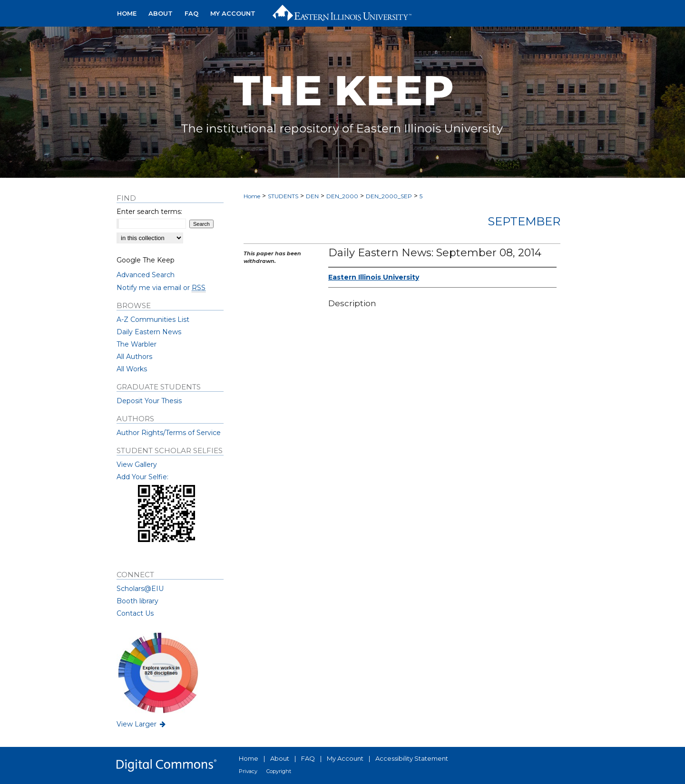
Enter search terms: (149, 212)
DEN (312, 196)
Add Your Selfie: (142, 477)
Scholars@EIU (140, 589)
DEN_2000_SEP (389, 196)
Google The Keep (146, 260)
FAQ (308, 758)
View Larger (142, 724)
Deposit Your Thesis (149, 401)
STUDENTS (283, 196)
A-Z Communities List (153, 319)
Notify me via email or (161, 288)
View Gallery (137, 465)
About (280, 758)
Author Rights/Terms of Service (169, 433)
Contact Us (135, 613)
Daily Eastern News (149, 332)
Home (252, 196)
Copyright (279, 771)
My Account (345, 758)
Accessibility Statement (412, 758)
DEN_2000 (342, 196)
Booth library (137, 601)
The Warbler (137, 344)
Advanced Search (146, 275)
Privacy (248, 771)
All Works (132, 369)
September (524, 221)
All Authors (134, 357)
